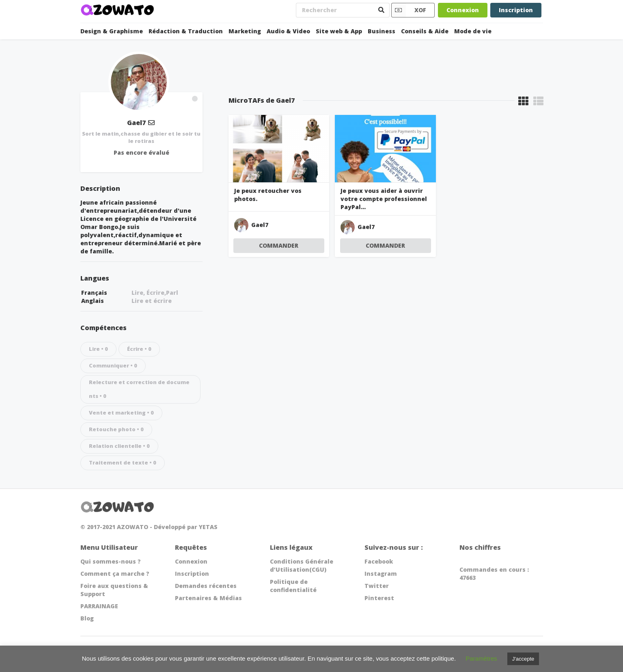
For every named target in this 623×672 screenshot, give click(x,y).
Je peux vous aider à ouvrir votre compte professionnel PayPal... (384, 199)
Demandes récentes (206, 586)
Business (382, 31)
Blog (87, 618)
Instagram (381, 574)
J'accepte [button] (523, 659)
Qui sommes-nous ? (111, 561)
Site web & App (339, 31)
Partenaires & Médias (208, 598)
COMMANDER (279, 245)
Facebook (379, 561)
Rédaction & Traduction (186, 31)
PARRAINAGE (99, 606)
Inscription (516, 10)
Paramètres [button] (481, 658)
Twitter (377, 586)
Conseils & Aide (425, 31)
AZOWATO (133, 527)
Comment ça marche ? (115, 574)
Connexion (463, 10)
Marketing (245, 31)
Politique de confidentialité (293, 586)
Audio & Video (288, 31)
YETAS (208, 527)
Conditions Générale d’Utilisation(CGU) (302, 565)
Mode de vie (473, 31)
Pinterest (379, 598)
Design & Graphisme (112, 31)
